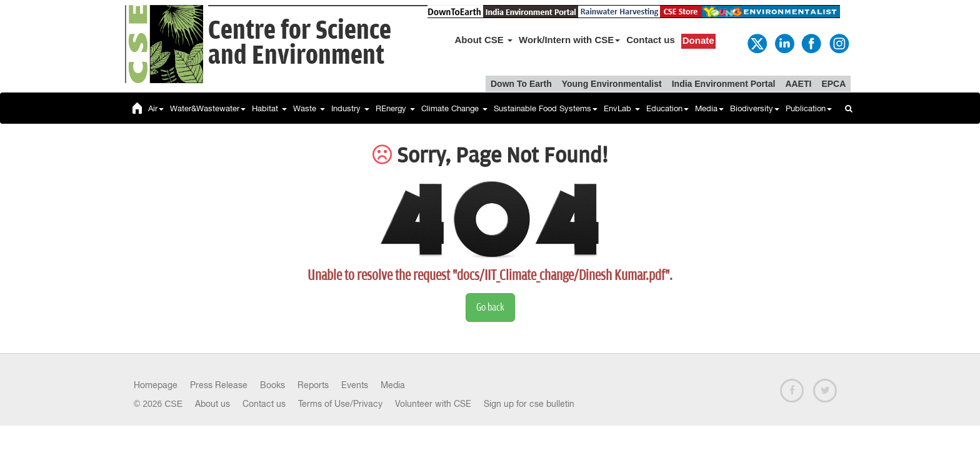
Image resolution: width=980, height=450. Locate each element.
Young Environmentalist (612, 84)
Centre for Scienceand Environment (300, 43)
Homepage (156, 385)
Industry (350, 108)
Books (272, 385)
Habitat (269, 108)
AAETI (798, 84)
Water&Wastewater (208, 108)
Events (355, 385)
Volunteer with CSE (433, 404)
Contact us (651, 40)
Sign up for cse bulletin (529, 404)
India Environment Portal (724, 84)
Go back (490, 307)
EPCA (833, 84)
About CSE (484, 40)
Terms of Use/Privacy (340, 404)
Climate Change (454, 108)
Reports (313, 385)
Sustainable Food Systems (546, 108)
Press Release (219, 385)
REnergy (395, 108)
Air (156, 108)
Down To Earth (521, 84)
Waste (309, 108)
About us (212, 404)
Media (709, 108)
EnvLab (622, 108)
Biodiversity (755, 108)
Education (667, 108)
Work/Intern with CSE (569, 40)
